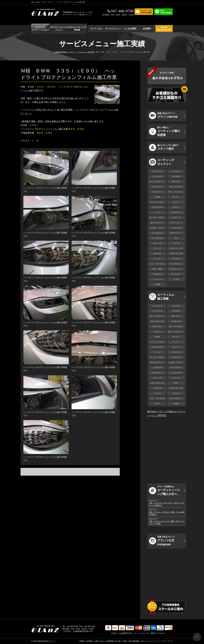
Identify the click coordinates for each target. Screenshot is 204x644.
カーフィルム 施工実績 (162, 297)
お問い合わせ (100, 641)
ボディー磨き (157, 269)
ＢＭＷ (157, 197)
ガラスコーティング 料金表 (77, 29)
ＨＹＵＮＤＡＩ (176, 264)
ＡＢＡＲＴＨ (176, 212)
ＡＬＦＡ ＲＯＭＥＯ (158, 218)
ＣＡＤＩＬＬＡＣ (176, 248)
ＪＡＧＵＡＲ (176, 228)
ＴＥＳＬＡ (176, 259)
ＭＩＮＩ (176, 197)
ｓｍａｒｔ (176, 347)
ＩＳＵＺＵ (157, 332)
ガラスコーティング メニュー (59, 29)
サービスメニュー (113, 29)
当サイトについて (147, 641)
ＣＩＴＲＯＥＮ (158, 238)
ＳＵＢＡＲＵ (157, 187)
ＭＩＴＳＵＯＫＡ (176, 326)
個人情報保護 (134, 641)
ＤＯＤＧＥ (157, 254)
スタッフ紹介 (164, 147)
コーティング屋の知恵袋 (164, 131)
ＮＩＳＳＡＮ (157, 176)
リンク (158, 641)
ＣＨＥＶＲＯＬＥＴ (157, 383)
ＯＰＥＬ (176, 207)
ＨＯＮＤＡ (176, 176)
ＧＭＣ (176, 383)
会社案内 (147, 29)
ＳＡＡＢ (176, 243)
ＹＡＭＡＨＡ (157, 274)
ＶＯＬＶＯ (157, 243)
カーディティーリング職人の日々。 (164, 490)
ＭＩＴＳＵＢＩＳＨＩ (158, 182)
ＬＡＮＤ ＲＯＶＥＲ (158, 228)
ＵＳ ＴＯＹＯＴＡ (157, 264)
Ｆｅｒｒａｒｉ (176, 223)
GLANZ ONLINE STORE (164, 29)
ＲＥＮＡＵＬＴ (176, 233)
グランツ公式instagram (162, 541)
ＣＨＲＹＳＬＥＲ (176, 254)
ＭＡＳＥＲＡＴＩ (157, 223)
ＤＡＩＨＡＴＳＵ (176, 187)
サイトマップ (168, 641)
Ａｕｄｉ (176, 202)
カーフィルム (96, 29)
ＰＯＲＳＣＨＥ (157, 207)
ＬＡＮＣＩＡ (176, 218)
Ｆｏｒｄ (157, 248)
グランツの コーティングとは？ (40, 29)
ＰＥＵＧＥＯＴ (157, 233)
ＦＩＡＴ (157, 212)
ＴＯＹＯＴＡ (157, 171)
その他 (157, 284)
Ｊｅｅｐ (157, 259)
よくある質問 (130, 29)
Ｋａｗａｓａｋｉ (176, 269)
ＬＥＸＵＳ (176, 171)
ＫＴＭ (176, 279)
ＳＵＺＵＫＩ (157, 192)
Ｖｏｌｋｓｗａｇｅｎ (158, 202)
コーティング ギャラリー (162, 162)
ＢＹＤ (157, 404)
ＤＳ (176, 238)
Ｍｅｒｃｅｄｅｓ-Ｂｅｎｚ (176, 192)
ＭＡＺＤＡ (176, 182)
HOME (82, 641)
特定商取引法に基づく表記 (117, 641)
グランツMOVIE (163, 116)
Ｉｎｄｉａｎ (157, 279)
